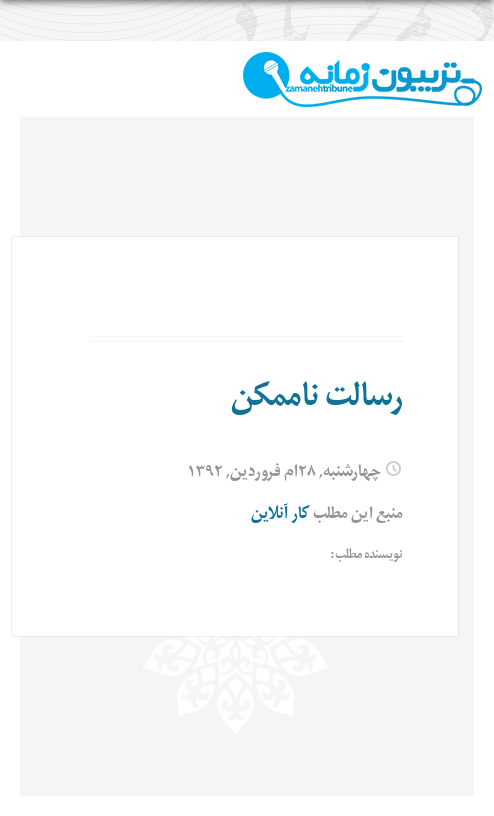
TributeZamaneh (362, 79)
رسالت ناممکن (317, 401)
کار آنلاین (280, 516)
